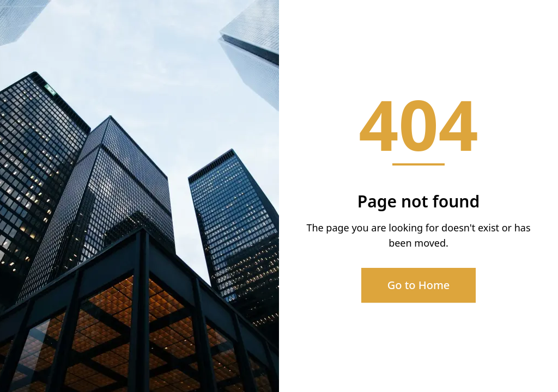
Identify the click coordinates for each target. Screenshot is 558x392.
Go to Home (419, 285)
